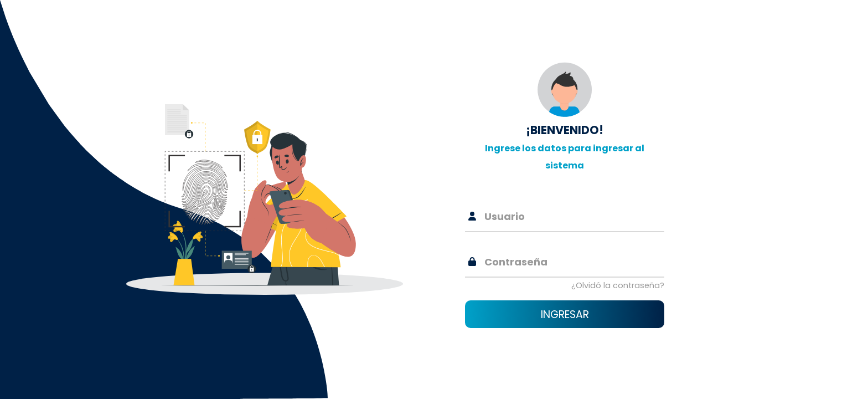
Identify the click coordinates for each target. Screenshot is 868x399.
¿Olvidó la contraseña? (618, 285)
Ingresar (565, 314)
